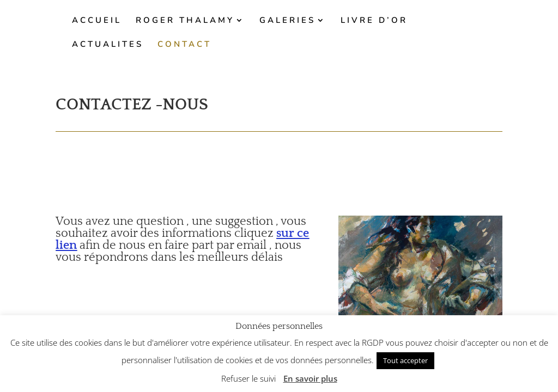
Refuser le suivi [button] (248, 378)
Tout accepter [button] (405, 360)
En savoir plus (310, 378)
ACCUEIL (97, 21)
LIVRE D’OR (374, 21)
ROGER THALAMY (185, 21)
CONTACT (184, 45)
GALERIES (287, 21)
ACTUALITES (108, 45)
